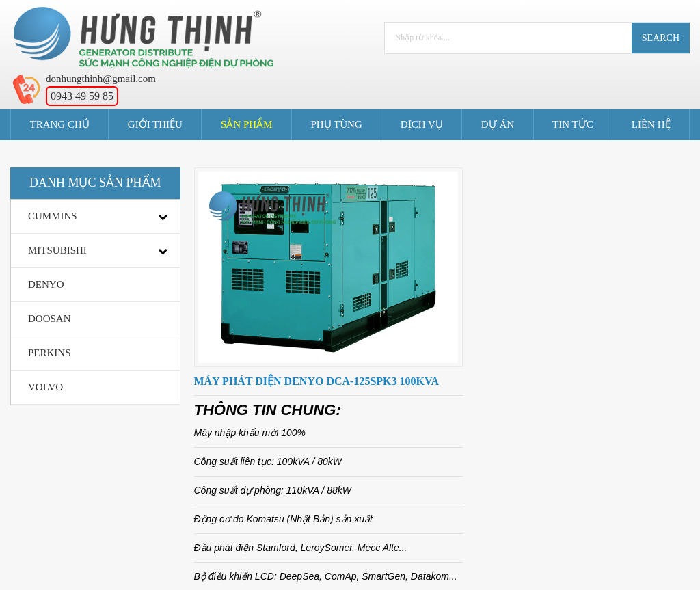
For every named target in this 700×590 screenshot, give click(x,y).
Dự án (498, 124)
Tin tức (573, 124)
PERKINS (50, 353)
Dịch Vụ (422, 124)
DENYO (46, 284)
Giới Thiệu (155, 124)
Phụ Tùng (336, 124)
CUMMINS (53, 216)
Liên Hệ (651, 124)
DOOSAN (50, 319)
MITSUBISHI (57, 250)
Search (661, 38)
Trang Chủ (60, 124)
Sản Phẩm (246, 124)
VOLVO (45, 387)
